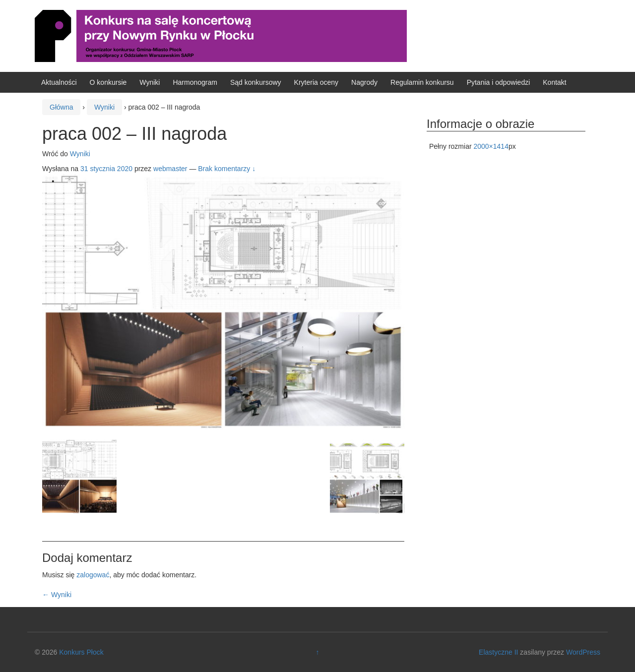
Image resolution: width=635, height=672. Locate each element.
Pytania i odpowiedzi (499, 82)
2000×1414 (491, 146)
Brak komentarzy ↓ (227, 169)
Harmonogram (195, 82)
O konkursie (108, 82)
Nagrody (364, 82)
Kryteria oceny (316, 82)
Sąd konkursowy (256, 82)
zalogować (93, 575)
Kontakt (554, 82)
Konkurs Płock (81, 652)
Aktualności (59, 82)
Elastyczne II (498, 652)
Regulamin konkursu (422, 82)
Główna (61, 107)
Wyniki (150, 82)
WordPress (583, 652)
